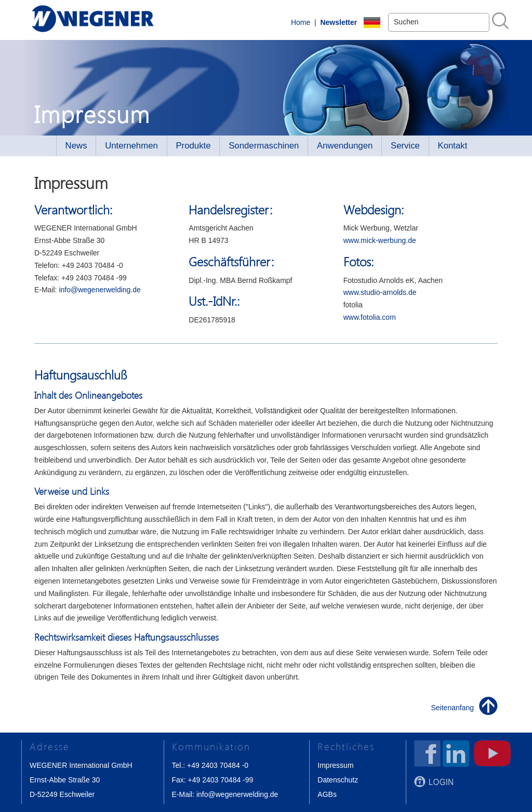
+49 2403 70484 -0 (218, 765)
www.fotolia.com (370, 317)
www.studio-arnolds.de (380, 292)
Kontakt (453, 146)
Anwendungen (345, 146)
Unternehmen (131, 146)
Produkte (193, 146)
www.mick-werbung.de (380, 240)
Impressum (335, 765)
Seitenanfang (453, 708)
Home (301, 22)
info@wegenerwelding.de (99, 290)
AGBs (327, 794)
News (76, 146)
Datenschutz (338, 780)
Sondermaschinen (264, 146)
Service (405, 146)
